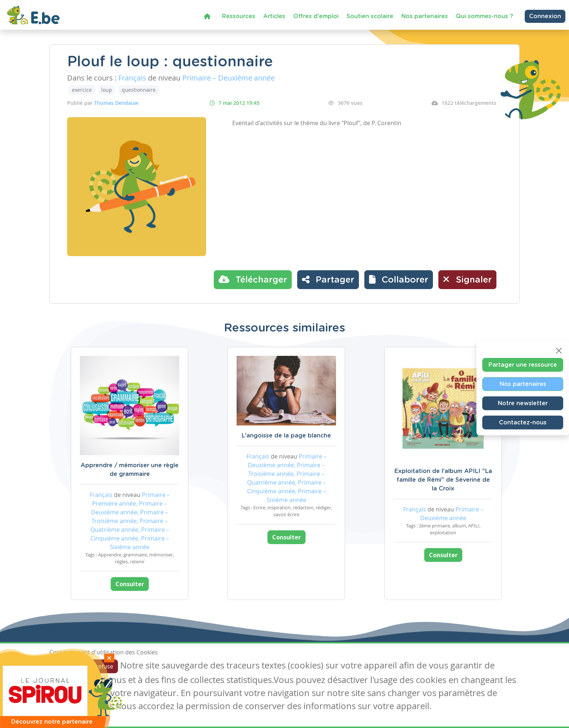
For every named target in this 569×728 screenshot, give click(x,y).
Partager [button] (328, 279)
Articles (274, 16)
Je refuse (101, 666)
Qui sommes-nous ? (484, 16)
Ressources (239, 16)
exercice (82, 90)
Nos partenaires (425, 16)
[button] (399, 280)
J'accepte (66, 666)
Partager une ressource (523, 365)
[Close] (559, 350)
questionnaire (139, 90)
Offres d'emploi (316, 16)
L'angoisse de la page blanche (286, 436)
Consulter (130, 584)
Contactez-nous (523, 422)
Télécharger (253, 279)
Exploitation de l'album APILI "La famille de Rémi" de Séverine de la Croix (443, 480)
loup (107, 90)
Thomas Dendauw (116, 103)
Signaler (467, 279)
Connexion (545, 16)
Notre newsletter (523, 403)
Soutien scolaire (370, 16)
